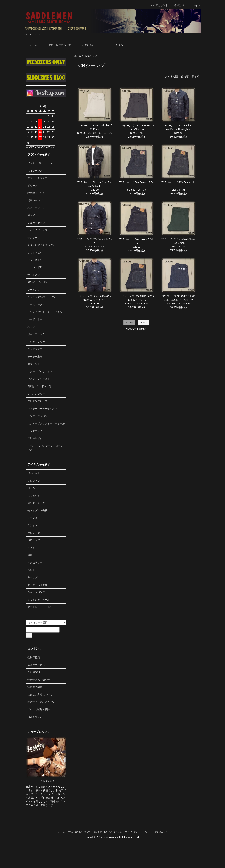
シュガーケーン (36, 223)
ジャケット (34, 473)
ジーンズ (32, 518)
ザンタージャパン (37, 416)
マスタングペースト (39, 379)
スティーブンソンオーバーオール (46, 423)
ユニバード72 (35, 267)
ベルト (31, 570)
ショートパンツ (36, 592)
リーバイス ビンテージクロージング (45, 448)
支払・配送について (57, 45)
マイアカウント (157, 5)
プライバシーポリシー (137, 832)
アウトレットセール (39, 600)
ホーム (31, 45)
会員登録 (177, 5)
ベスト (31, 548)
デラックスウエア (37, 178)
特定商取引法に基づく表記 (108, 832)
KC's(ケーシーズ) (37, 282)
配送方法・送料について (41, 702)
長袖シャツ (34, 481)
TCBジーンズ (91, 56)
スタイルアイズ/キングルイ (43, 245)
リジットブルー (36, 342)
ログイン (193, 5)
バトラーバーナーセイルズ (42, 409)
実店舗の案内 (35, 687)
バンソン (32, 327)
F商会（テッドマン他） (41, 386)
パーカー (32, 488)
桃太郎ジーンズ (36, 193)
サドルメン (34, 275)
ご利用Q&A (34, 672)
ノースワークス (36, 304)
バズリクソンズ (36, 208)
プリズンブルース (37, 401)
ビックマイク (35, 431)
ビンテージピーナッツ (40, 163)
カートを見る (113, 45)
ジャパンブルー (36, 394)
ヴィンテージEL (36, 334)
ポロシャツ (34, 540)
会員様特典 (34, 657)
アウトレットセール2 (39, 607)
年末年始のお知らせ (39, 680)
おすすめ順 (171, 76)
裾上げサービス (36, 665)
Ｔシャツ (32, 525)
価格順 (185, 76)
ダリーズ (32, 186)
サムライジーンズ (37, 230)
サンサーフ (34, 238)
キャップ (32, 577)
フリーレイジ (35, 438)
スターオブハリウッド (40, 371)
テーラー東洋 (35, 357)
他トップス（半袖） (39, 585)
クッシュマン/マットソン (41, 297)
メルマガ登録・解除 (39, 709)
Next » (144, 323)
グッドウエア (35, 349)
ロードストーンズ (37, 319)
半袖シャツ (34, 533)
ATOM (38, 717)
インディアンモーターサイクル (45, 312)
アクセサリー (35, 562)
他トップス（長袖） (39, 510)
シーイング (34, 290)
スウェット (34, 496)
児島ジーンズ (35, 200)
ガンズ (31, 215)
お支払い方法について (40, 695)
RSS (30, 717)
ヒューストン (35, 260)
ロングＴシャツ (36, 503)
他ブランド (34, 364)
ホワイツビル (35, 252)
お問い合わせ (87, 45)
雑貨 (30, 555)
